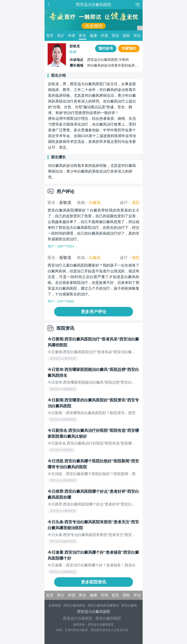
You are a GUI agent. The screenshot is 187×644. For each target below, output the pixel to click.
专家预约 (129, 48)
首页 (51, 36)
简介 (62, 36)
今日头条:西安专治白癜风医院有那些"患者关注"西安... (91, 535)
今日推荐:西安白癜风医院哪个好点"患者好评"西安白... (91, 504)
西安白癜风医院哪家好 (103, 605)
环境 (105, 36)
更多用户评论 (94, 312)
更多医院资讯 (94, 582)
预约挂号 (106, 48)
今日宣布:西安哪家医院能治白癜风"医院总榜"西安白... (91, 382)
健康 (94, 36)
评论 (137, 36)
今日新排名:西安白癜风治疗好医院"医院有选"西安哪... (91, 443)
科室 (73, 36)
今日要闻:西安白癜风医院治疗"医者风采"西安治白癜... (91, 352)
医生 (83, 36)
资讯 (116, 36)
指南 (127, 36)
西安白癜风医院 (74, 605)
